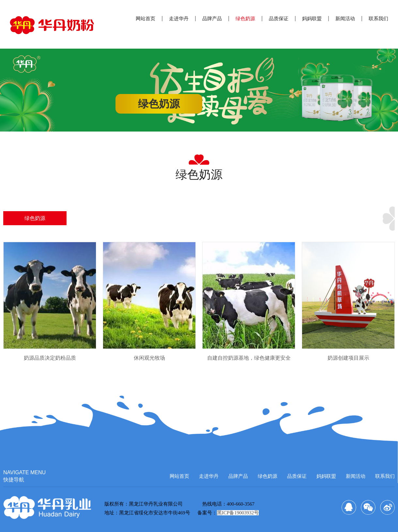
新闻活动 (345, 19)
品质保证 (279, 19)
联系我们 (378, 19)
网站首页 (145, 19)
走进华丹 (179, 19)
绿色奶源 (245, 19)
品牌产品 (212, 19)
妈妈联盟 (312, 19)
